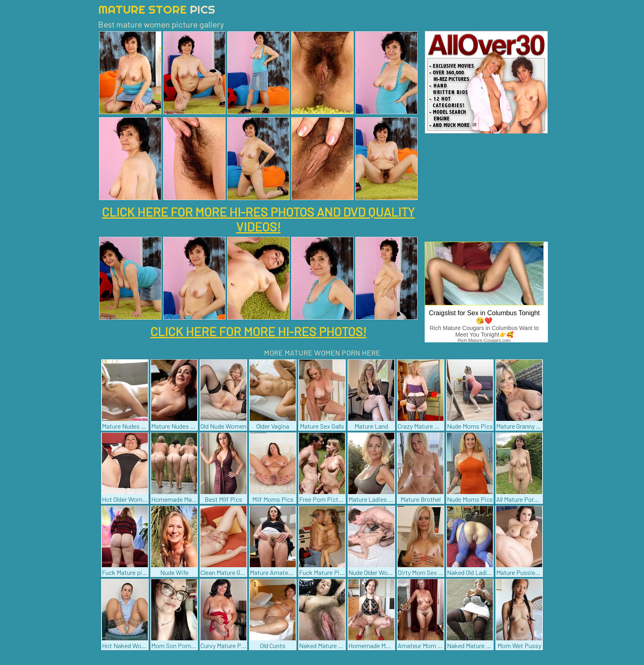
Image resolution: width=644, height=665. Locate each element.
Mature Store (157, 9)
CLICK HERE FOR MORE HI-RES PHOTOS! (258, 331)
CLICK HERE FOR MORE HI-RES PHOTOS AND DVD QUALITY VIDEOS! (258, 219)
